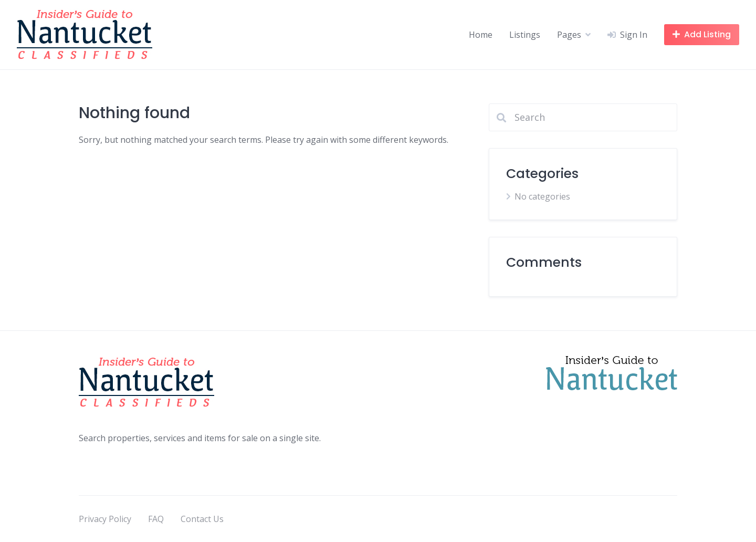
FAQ (156, 519)
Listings (525, 35)
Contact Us (202, 519)
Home (481, 35)
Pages (569, 35)
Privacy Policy (105, 519)
